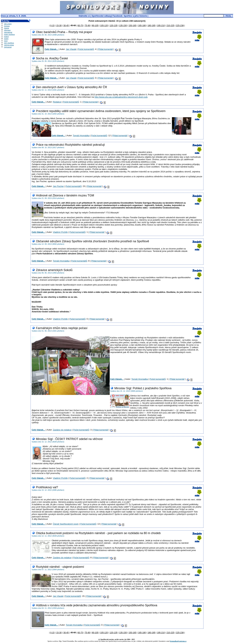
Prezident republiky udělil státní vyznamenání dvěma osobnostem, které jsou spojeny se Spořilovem (101, 111)
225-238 (180, 25)
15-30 (59, 25)
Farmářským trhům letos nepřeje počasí (62, 328)
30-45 (66, 25)
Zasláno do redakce (62, 430)
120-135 (114, 25)
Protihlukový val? (47, 487)
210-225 (170, 25)
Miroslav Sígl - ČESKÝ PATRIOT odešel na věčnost (69, 439)
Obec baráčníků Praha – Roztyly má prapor (64, 32)
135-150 (123, 25)
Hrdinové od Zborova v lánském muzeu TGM (65, 195)
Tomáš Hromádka (81, 136)
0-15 (52, 25)
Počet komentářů (86, 49)
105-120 (104, 25)
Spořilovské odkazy (101, 16)
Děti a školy (8, 24)
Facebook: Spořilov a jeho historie (130, 16)
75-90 (87, 25)
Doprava (7, 26)
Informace (7, 30)
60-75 (80, 25)
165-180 (142, 25)
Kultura (6, 37)
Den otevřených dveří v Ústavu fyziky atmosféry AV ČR (71, 87)
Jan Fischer (58, 186)
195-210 (161, 25)
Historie (7, 28)
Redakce (57, 102)
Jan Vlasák (71, 49)
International (8, 32)
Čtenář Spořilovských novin (66, 524)
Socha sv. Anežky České (52, 58)
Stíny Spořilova (9, 43)
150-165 (132, 25)
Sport (6, 41)
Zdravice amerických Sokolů (54, 270)
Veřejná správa (9, 45)
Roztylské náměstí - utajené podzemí (60, 567)
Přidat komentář (105, 49)
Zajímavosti (8, 47)
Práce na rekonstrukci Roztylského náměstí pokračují (70, 145)
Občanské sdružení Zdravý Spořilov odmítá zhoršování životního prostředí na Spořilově (92, 241)
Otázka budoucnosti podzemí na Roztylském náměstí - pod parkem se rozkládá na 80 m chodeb (98, 533)
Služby (6, 39)
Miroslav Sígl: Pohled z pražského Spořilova (143, 388)
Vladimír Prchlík (60, 232)
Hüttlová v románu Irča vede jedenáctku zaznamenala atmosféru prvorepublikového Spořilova (97, 605)
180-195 (151, 25)
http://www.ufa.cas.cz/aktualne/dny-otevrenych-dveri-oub (121, 97)
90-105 (95, 25)
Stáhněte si (85, 16)
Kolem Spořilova (9, 34)
